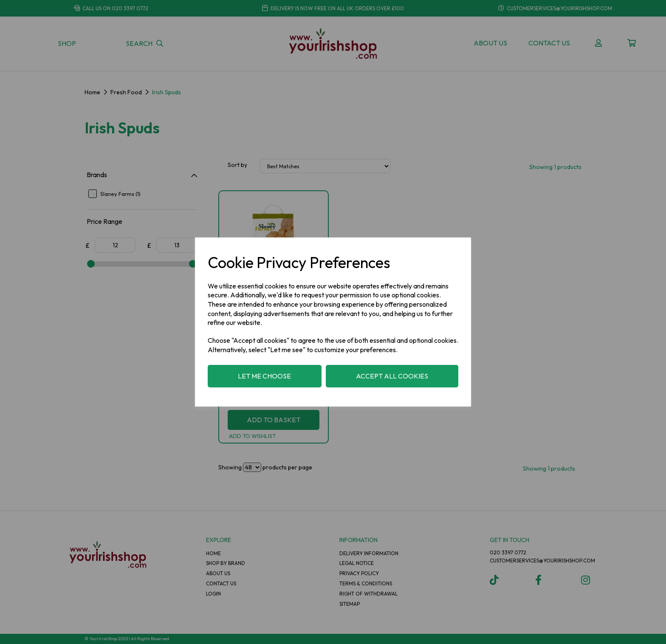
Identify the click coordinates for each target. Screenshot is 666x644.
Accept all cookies (392, 376)
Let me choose (264, 376)
